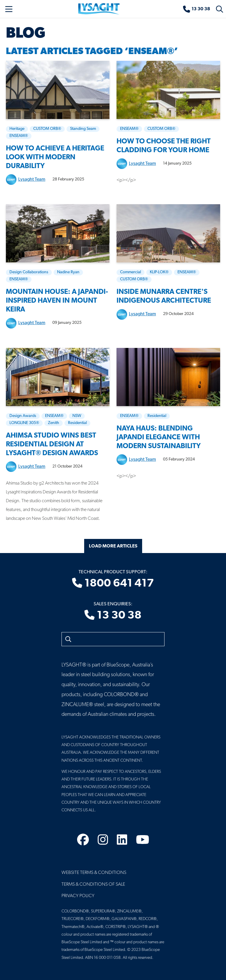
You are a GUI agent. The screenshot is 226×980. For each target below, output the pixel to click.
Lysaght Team (32, 180)
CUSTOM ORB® (47, 129)
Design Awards (23, 416)
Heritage (17, 129)
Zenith (54, 423)
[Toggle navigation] (9, 9)
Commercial (131, 272)
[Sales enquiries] (197, 9)
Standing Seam (83, 129)
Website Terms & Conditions (94, 873)
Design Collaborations (29, 272)
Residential (77, 423)
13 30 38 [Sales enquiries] (113, 616)
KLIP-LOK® (159, 272)
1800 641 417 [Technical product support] (113, 584)
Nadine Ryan (68, 272)
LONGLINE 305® (24, 423)
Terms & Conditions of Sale (93, 884)
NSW (77, 416)
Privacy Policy (78, 896)
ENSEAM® (19, 136)
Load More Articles (113, 546)
